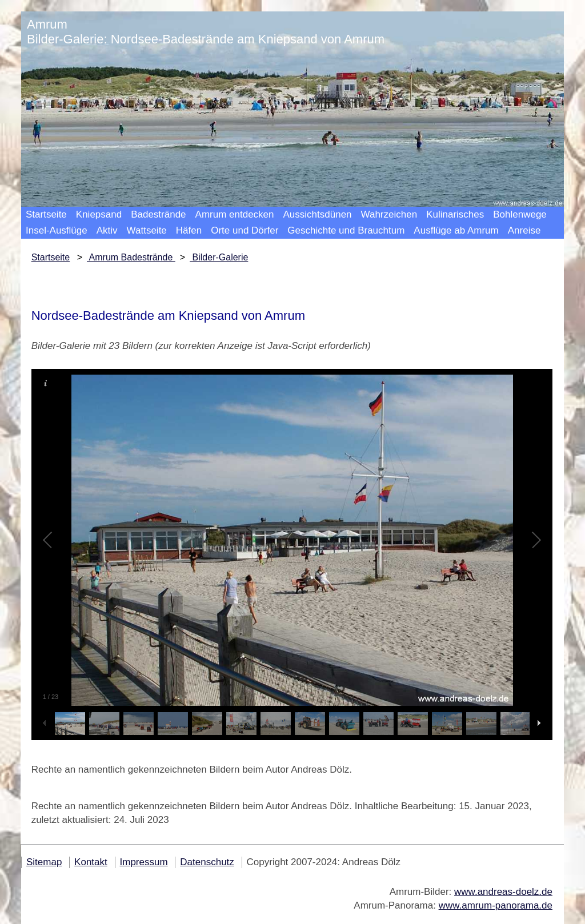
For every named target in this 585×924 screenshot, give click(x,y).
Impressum (144, 862)
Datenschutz (207, 862)
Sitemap (44, 862)
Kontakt (91, 862)
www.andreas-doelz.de (503, 892)
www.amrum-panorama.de (496, 905)
